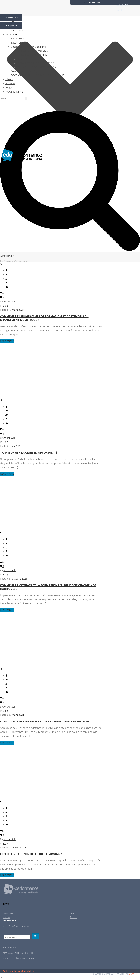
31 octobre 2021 (18, 579)
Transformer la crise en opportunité (29, 453)
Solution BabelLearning (24, 71)
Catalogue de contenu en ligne (28, 47)
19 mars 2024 (16, 310)
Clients (73, 913)
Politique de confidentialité (18, 971)
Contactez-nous (11, 17)
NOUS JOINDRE (14, 92)
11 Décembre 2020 (19, 847)
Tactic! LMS (17, 43)
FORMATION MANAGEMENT (32, 55)
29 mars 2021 (16, 715)
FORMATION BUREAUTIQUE (32, 51)
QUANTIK (133, 974)
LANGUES (22, 59)
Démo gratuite (11, 25)
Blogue (9, 87)
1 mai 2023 (15, 446)
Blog (5, 306)
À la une (10, 83)
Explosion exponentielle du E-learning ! (31, 854)
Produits (10, 35)
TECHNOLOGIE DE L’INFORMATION (36, 67)
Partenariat (17, 30)
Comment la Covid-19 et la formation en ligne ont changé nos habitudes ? (48, 587)
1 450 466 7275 (93, 3)
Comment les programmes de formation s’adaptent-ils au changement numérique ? (44, 318)
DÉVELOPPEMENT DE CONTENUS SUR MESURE (38, 75)
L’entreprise (8, 913)
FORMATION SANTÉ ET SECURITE (35, 63)
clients (9, 79)
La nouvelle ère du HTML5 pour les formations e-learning (45, 721)
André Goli (10, 302)
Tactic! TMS (17, 38)
